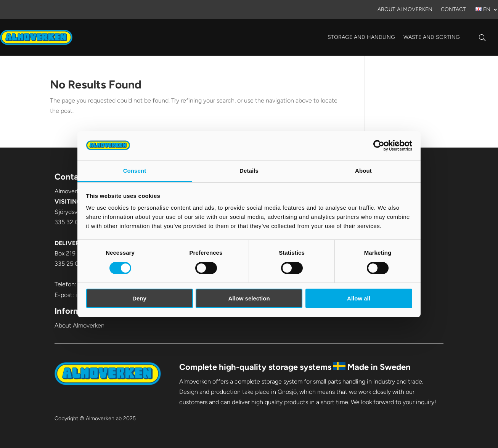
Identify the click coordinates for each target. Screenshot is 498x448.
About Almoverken (405, 10)
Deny (139, 298)
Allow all (359, 298)
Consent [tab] (135, 171)
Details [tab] (249, 171)
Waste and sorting (432, 37)
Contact (453, 10)
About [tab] (363, 171)
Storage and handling (361, 37)
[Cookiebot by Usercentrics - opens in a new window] (379, 146)
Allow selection (249, 298)
